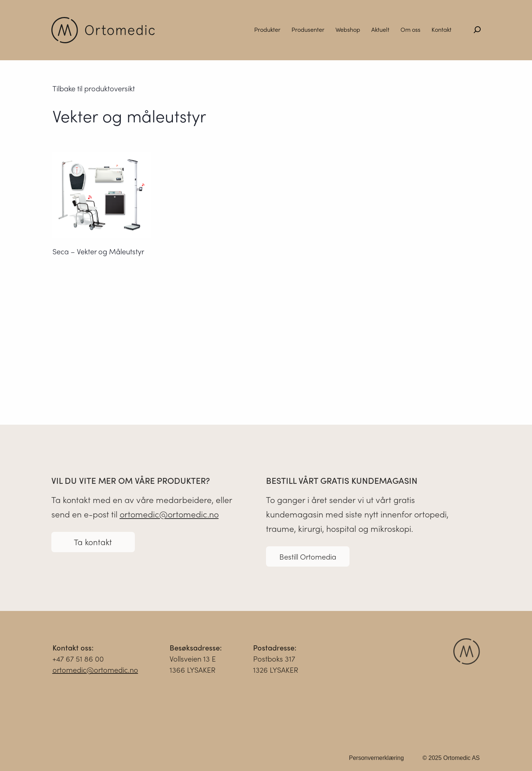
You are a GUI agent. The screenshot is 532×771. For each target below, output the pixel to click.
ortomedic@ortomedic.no (169, 516)
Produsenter (308, 29)
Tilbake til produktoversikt (94, 89)
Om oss (410, 29)
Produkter (267, 29)
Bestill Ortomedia (308, 559)
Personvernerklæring (377, 760)
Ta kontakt (93, 544)
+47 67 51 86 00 (78, 661)
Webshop (348, 29)
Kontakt (441, 29)
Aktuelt (380, 29)
